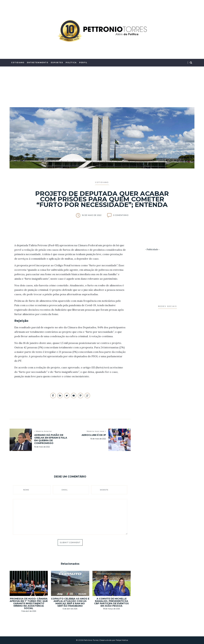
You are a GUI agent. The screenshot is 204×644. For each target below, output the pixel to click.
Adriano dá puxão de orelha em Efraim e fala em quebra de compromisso (51, 439)
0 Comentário (121, 215)
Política (71, 63)
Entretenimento (38, 63)
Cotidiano (18, 63)
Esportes (57, 63)
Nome (26, 490)
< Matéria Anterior (43, 431)
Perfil (83, 63)
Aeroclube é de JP (94, 435)
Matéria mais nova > (96, 431)
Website (104, 490)
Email (65, 490)
